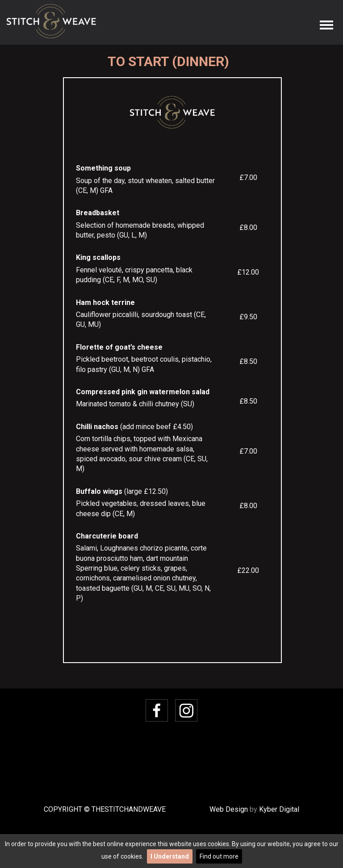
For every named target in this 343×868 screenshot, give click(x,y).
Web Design (229, 809)
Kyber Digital (279, 809)
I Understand (170, 856)
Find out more (219, 856)
